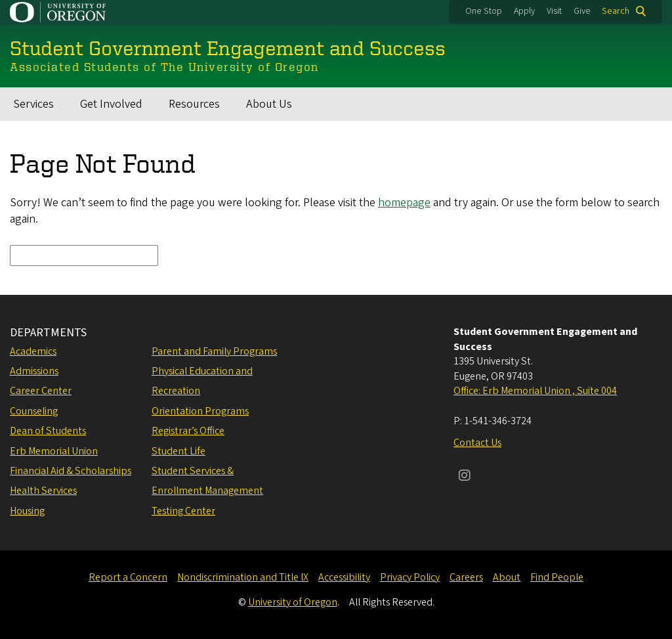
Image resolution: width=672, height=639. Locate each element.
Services (33, 104)
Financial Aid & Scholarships (71, 471)
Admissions (34, 371)
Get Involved (111, 104)
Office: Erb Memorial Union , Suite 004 (535, 391)
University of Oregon (293, 602)
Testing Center (183, 511)
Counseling (34, 411)
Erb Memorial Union (54, 451)
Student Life (178, 451)
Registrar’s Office (188, 431)
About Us (269, 104)
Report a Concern (128, 577)
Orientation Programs (200, 411)
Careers (466, 577)
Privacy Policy (410, 577)
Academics (33, 351)
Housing (27, 511)
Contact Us (477, 443)
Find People (557, 577)
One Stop (484, 11)
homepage (404, 203)
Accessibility (344, 577)
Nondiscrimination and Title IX (243, 577)
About (507, 577)
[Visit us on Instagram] (465, 477)
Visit (554, 11)
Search (616, 11)
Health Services (43, 491)
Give (582, 11)
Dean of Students (48, 431)
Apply (524, 11)
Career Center (41, 391)
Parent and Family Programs (214, 351)
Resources (194, 104)
